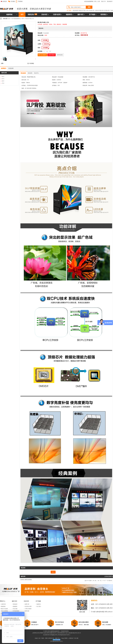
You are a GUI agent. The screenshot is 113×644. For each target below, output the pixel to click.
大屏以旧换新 (28, 609)
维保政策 (15, 604)
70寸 (3, 83)
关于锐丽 (92, 14)
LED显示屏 (106, 10)
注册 (99, 1)
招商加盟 (27, 611)
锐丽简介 (39, 604)
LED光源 (45, 40)
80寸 (3, 76)
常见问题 (15, 609)
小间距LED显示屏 (99, 10)
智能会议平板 (82, 10)
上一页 (103, 581)
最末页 (110, 581)
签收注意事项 (4, 611)
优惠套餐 (11, 68)
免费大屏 (27, 604)
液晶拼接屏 (76, 10)
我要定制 (32, 14)
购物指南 (3, 606)
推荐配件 (4, 68)
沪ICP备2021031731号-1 (64, 635)
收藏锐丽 (4, 1)
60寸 (23, 19)
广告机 (111, 10)
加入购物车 (43, 55)
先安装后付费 (28, 606)
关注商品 (31, 64)
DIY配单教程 (16, 611)
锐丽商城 (12, 14)
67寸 (3, 79)
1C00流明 (45, 48)
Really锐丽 (46, 33)
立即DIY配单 (52, 55)
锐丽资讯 (69, 14)
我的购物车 (110, 1)
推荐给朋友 (60, 55)
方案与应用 (57, 14)
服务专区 (81, 14)
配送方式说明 (4, 609)
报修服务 (15, 606)
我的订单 (103, 1)
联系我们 (104, 14)
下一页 (107, 581)
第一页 (99, 581)
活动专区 (44, 14)
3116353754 (46, 635)
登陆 (95, 1)
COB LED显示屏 (90, 10)
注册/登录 (3, 604)
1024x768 (46, 44)
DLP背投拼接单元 (16, 19)
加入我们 (39, 606)
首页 (22, 14)
